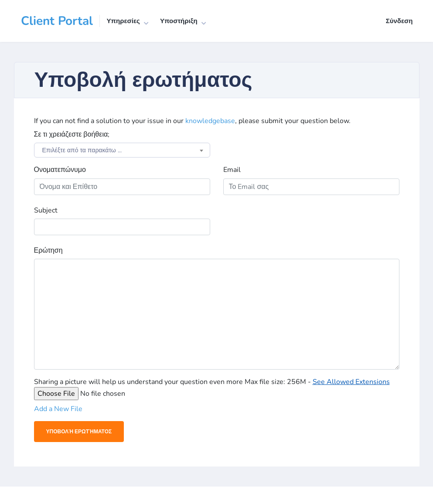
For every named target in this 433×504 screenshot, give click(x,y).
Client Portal (57, 21)
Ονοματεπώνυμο (60, 170)
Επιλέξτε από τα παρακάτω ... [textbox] (82, 150)
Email (232, 170)
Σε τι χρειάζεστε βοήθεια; (72, 134)
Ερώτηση (48, 250)
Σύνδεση (399, 21)
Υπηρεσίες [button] (123, 21)
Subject (46, 210)
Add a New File (58, 409)
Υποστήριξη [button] (179, 21)
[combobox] (122, 150)
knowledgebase (210, 121)
